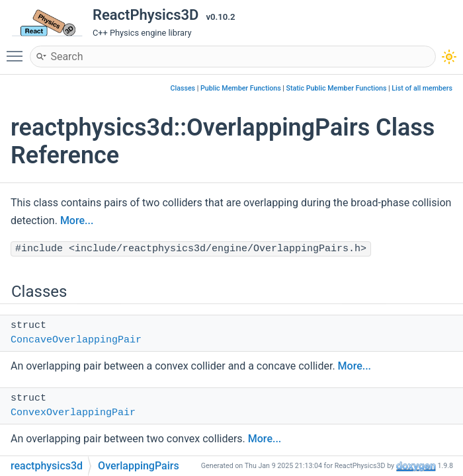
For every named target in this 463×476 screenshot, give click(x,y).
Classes (183, 88)
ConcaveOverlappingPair (76, 340)
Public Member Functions (241, 88)
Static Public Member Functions (337, 88)
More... (77, 220)
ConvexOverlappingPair (73, 413)
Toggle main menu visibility (18, 50)
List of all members (422, 88)
